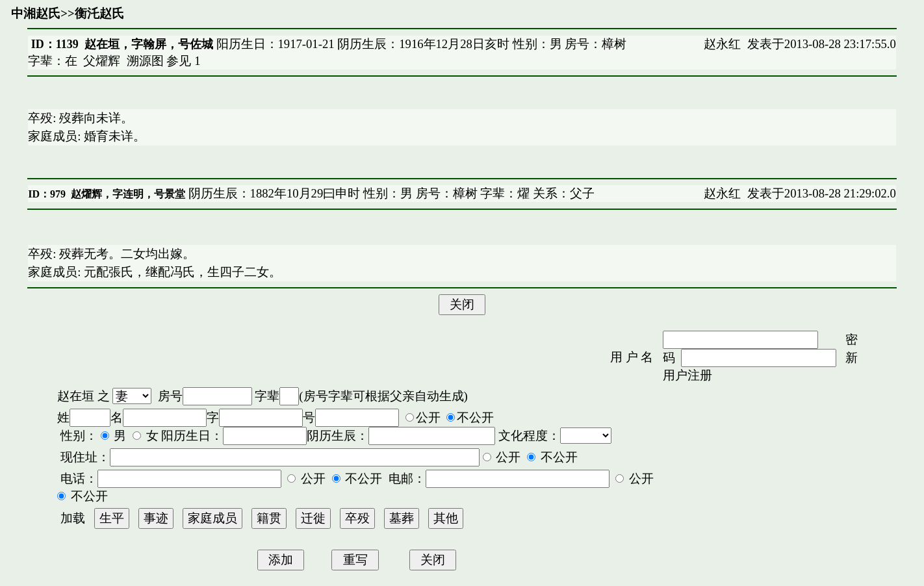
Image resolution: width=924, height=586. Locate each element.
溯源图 (145, 61)
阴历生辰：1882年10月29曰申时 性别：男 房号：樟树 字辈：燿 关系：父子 (390, 193)
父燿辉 (102, 61)
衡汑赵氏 (99, 13)
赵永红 (722, 44)
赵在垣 (76, 396)
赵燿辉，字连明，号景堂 (128, 194)
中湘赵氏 (36, 13)
